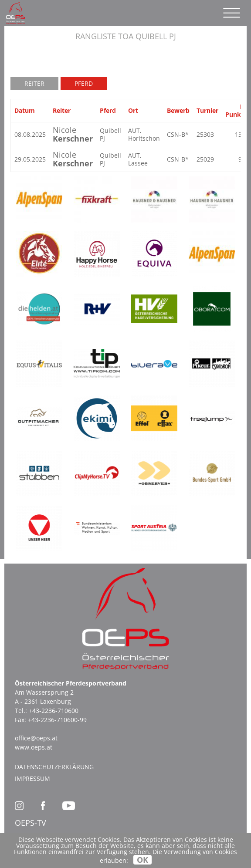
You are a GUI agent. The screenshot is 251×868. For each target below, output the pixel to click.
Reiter (34, 83)
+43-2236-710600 (54, 711)
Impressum (32, 778)
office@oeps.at (36, 738)
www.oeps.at (34, 747)
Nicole (73, 134)
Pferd (84, 83)
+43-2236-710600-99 (57, 720)
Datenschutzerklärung (54, 767)
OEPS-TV (31, 823)
